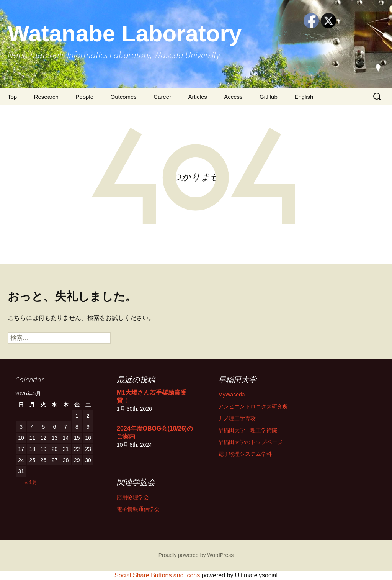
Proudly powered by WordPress (196, 555)
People (84, 97)
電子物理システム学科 (245, 454)
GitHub (269, 97)
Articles (198, 97)
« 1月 (31, 482)
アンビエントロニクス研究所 (253, 406)
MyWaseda (232, 395)
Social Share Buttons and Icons (157, 575)
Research (46, 97)
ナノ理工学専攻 (237, 418)
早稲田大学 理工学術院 (248, 430)
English (304, 97)
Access (233, 97)
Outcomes (123, 97)
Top (12, 97)
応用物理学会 (133, 497)
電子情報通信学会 (138, 509)
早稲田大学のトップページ (250, 442)
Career (162, 97)
